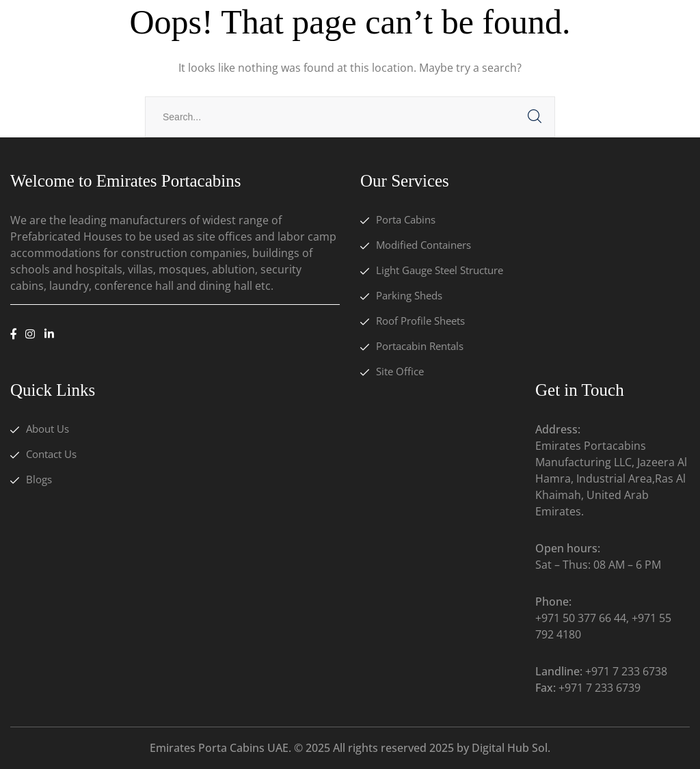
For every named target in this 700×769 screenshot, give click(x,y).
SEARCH (535, 117)
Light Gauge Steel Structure (440, 270)
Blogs (39, 479)
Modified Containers (423, 245)
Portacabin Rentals (420, 346)
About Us (48, 429)
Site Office (400, 371)
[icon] (14, 334)
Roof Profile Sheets (420, 321)
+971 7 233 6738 (626, 671)
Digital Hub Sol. (511, 748)
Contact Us (51, 454)
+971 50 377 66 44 (581, 618)
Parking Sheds (409, 295)
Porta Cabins (406, 219)
